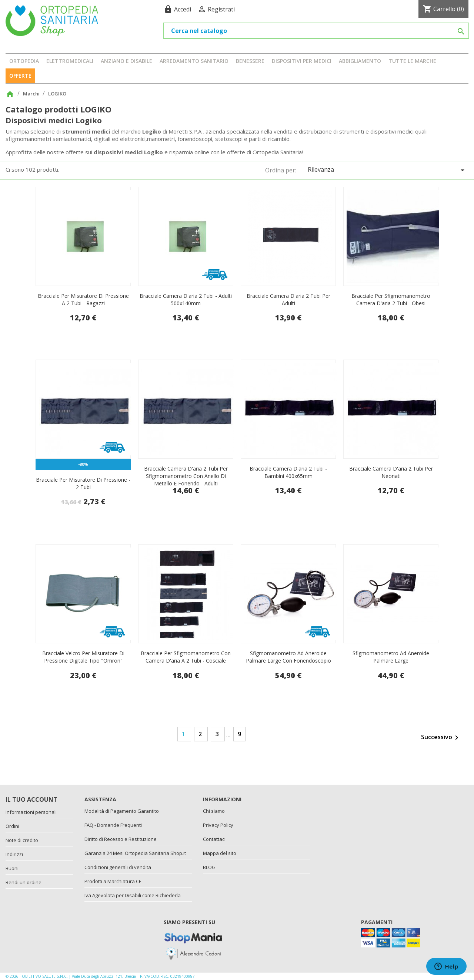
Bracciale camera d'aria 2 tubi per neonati (391, 472)
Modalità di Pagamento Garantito (122, 811)
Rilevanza (387, 170)
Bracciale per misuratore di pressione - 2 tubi (83, 483)
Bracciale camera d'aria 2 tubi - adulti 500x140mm (186, 299)
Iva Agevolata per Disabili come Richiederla (133, 895)
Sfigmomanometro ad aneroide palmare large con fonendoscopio (288, 657)
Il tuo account (31, 799)
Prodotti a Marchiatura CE (113, 881)
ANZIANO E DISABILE (126, 61)
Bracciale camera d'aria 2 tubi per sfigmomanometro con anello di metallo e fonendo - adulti (186, 476)
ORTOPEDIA (24, 61)
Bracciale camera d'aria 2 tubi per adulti (288, 299)
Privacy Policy (218, 825)
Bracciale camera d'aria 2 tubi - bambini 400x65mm (288, 472)
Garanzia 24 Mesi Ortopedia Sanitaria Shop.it (135, 853)
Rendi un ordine (24, 882)
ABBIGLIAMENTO (360, 61)
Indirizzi (14, 854)
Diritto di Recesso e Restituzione (121, 839)
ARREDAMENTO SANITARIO (194, 61)
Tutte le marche (412, 61)
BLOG (209, 867)
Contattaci (214, 839)
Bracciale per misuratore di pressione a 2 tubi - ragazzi (83, 299)
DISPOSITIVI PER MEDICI (302, 61)
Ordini (12, 826)
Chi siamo (214, 811)
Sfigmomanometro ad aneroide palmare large (391, 657)
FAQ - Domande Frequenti (113, 825)
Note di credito (22, 840)
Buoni (12, 868)
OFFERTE (20, 76)
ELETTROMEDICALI (70, 61)
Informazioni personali (31, 812)
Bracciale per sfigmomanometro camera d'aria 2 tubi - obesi (391, 299)
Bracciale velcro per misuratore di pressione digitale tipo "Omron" (83, 657)
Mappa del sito (220, 853)
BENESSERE (250, 61)
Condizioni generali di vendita (118, 867)
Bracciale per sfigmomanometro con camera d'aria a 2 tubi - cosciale (186, 657)
